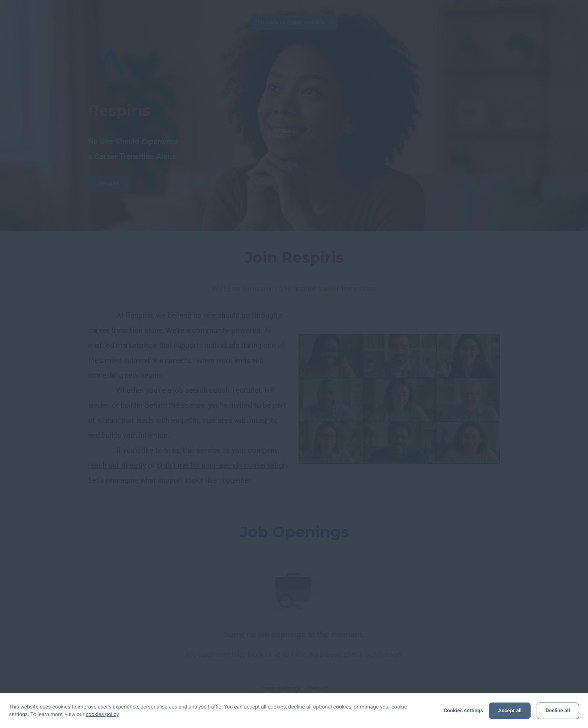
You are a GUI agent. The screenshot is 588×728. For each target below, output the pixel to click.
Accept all (510, 711)
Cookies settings (463, 711)
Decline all (558, 711)
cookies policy (102, 715)
